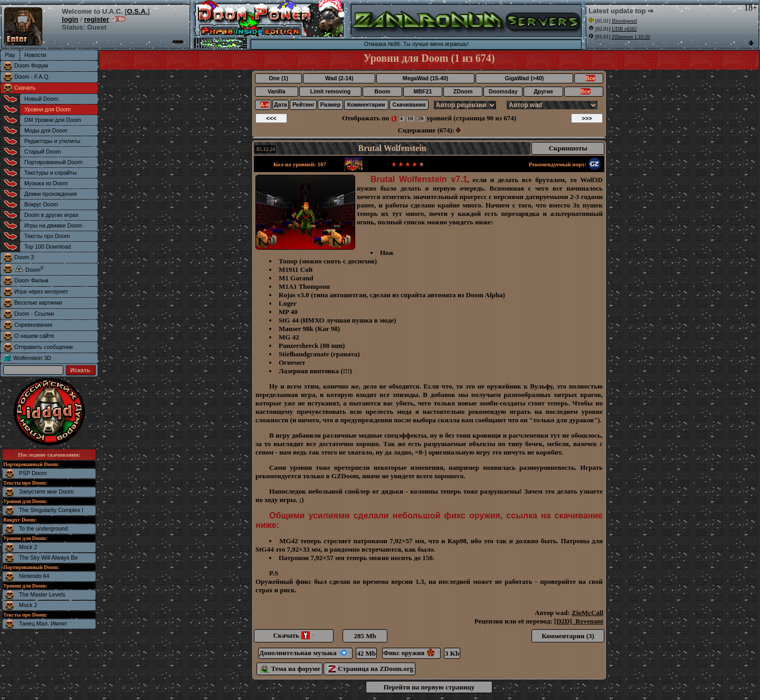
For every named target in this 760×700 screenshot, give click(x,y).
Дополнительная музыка (305, 653)
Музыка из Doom (46, 183)
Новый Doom (41, 99)
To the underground (43, 528)
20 (421, 118)
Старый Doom (42, 152)
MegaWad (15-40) (426, 78)
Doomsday (503, 91)
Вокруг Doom (41, 204)
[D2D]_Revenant (579, 621)
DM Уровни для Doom (53, 120)
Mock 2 (28, 547)
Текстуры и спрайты (50, 173)
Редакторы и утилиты (52, 141)
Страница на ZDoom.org (370, 669)
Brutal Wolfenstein (392, 148)
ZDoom (463, 91)
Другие (543, 91)
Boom (382, 91)
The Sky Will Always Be (48, 557)
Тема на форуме (291, 669)
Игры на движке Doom (53, 225)
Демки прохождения (50, 194)
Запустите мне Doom (46, 491)
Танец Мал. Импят (43, 623)
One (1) (278, 78)
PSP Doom (33, 473)
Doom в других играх (51, 215)
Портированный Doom (53, 162)
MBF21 (422, 91)
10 (410, 118)
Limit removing (330, 91)
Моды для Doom (46, 130)
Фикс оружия (411, 653)
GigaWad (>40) (524, 78)
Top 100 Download (47, 247)
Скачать (25, 88)
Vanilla (277, 91)
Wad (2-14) (339, 78)
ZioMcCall (587, 613)
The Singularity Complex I (51, 510)
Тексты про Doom (47, 236)
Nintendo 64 (34, 576)
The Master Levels (42, 594)
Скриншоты (568, 148)
